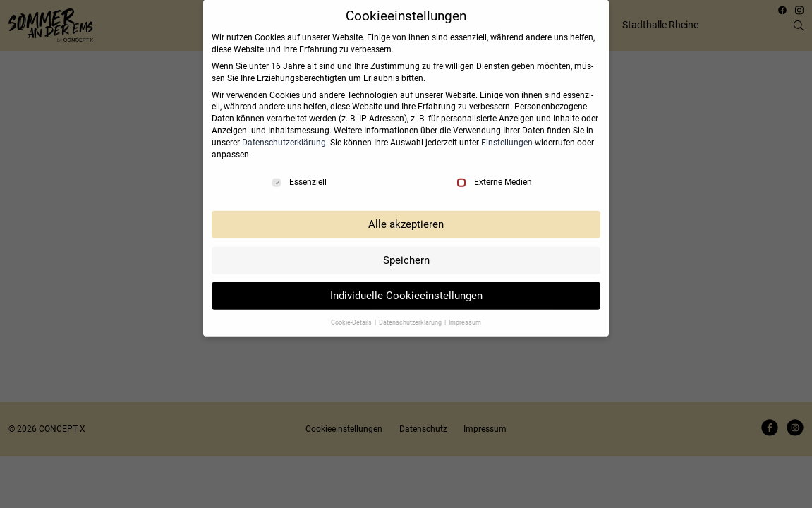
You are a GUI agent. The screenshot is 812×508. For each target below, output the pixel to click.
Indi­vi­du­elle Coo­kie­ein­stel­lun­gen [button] (406, 286)
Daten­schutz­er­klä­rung (284, 133)
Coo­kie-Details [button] (352, 313)
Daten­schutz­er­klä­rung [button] (411, 313)
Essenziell (299, 173)
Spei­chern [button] (406, 250)
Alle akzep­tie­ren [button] (406, 215)
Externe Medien (495, 173)
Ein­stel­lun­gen (507, 133)
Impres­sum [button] (465, 313)
